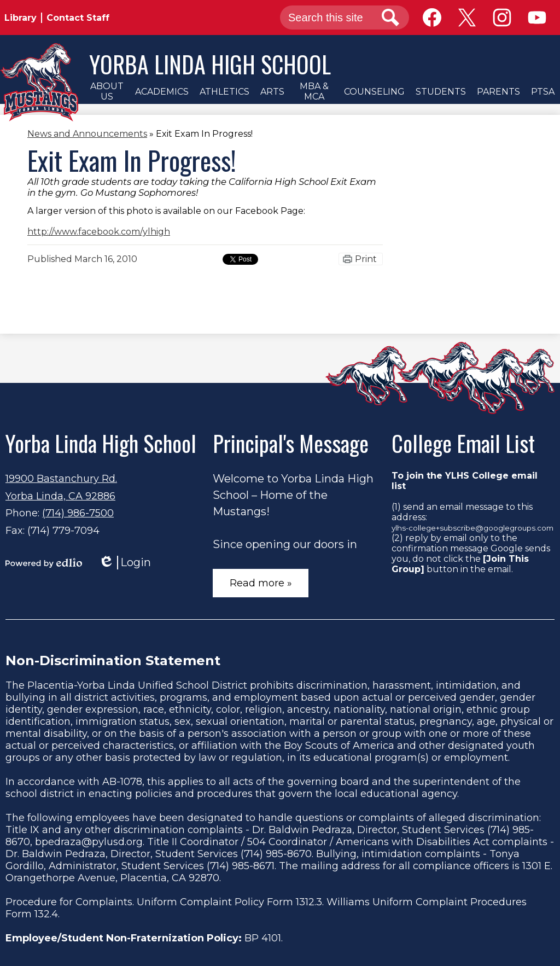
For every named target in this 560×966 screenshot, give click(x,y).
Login (125, 563)
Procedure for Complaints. (70, 902)
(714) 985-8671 (241, 866)
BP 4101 (263, 938)
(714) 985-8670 (276, 854)
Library (21, 18)
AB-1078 (122, 782)
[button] (107, 91)
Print (366, 259)
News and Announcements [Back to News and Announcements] (87, 134)
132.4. (47, 914)
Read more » (261, 583)
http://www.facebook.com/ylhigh (99, 232)
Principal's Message (291, 443)
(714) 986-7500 (78, 513)
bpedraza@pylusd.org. (90, 842)
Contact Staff (78, 18)
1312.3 (309, 902)
